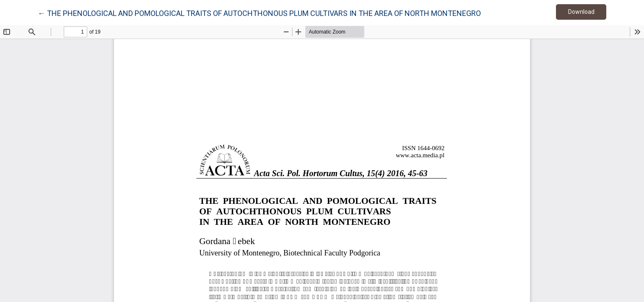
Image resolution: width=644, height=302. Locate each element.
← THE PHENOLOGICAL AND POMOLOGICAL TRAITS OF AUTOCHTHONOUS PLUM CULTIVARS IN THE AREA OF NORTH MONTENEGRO (259, 13)
